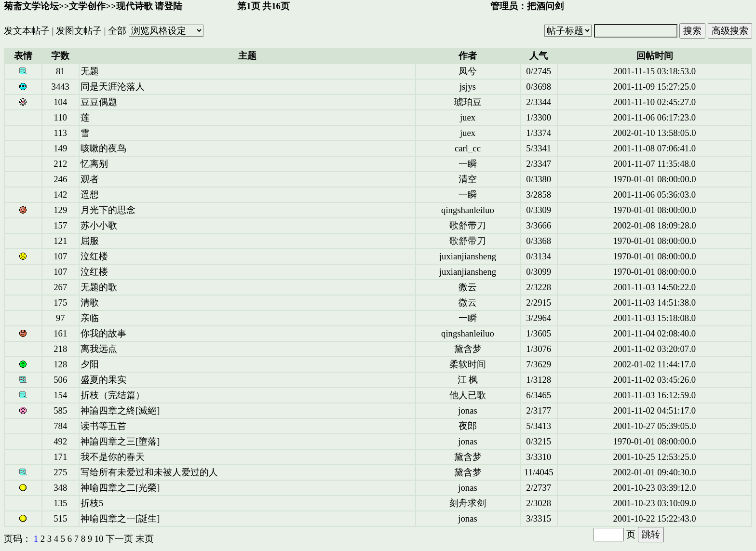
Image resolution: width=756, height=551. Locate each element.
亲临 (90, 318)
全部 (117, 31)
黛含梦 (468, 349)
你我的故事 (103, 333)
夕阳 (90, 364)
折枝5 (92, 503)
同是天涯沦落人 (113, 87)
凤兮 (468, 71)
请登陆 (169, 6)
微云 (468, 287)
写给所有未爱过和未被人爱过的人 (149, 472)
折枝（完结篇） (113, 395)
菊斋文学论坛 (31, 6)
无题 (90, 71)
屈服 (90, 241)
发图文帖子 (79, 31)
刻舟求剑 (468, 503)
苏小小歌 (99, 225)
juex (468, 117)
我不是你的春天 (113, 457)
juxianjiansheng (468, 256)
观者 (90, 179)
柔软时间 (468, 364)
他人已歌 (468, 395)
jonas (467, 410)
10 (99, 539)
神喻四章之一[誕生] (120, 518)
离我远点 (99, 349)
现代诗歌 (135, 6)
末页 (145, 539)
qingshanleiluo (468, 210)
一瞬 (468, 164)
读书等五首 (103, 426)
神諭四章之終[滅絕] (120, 410)
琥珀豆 (468, 102)
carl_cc (468, 148)
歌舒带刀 (468, 225)
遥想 (90, 195)
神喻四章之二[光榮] (120, 488)
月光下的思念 (108, 210)
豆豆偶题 (99, 102)
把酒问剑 (545, 6)
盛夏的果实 (103, 380)
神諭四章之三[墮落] (120, 441)
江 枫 (468, 380)
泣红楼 (94, 256)
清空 (468, 179)
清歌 (90, 302)
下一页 (119, 539)
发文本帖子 (27, 31)
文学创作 (87, 6)
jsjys (468, 87)
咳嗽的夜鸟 (103, 148)
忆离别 (94, 164)
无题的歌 (99, 287)
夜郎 (468, 426)
